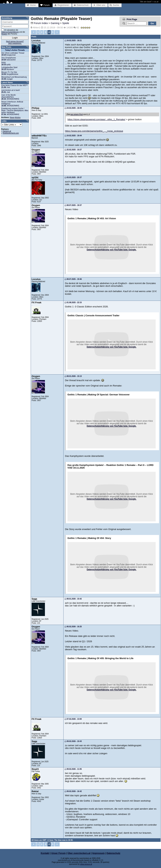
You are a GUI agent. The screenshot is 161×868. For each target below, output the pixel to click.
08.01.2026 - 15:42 (73, 599)
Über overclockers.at (79, 853)
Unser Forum (58, 853)
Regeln (4, 34)
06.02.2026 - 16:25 (73, 627)
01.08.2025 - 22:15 (73, 302)
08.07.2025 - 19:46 (73, 279)
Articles (18, 117)
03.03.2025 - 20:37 (73, 177)
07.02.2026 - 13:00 (73, 719)
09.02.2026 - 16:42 (73, 791)
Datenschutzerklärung (10, 32)
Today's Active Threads (15, 50)
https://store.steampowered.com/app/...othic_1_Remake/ (96, 119)
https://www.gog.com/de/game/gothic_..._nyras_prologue (94, 131)
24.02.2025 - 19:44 (73, 136)
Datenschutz (113, 853)
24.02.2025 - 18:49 (73, 108)
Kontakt (45, 853)
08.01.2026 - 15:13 (73, 376)
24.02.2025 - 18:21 (73, 41)
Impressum (98, 853)
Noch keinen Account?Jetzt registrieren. (15, 42)
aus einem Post (77, 114)
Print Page (132, 19)
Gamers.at (7, 131)
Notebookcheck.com (11, 133)
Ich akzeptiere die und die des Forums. (13, 32)
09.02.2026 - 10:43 (73, 741)
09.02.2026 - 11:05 (73, 769)
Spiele (66, 23)
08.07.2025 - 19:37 (73, 205)
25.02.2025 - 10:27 (73, 150)
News (12, 117)
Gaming (55, 23)
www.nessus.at (86, 864)
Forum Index (41, 23)
